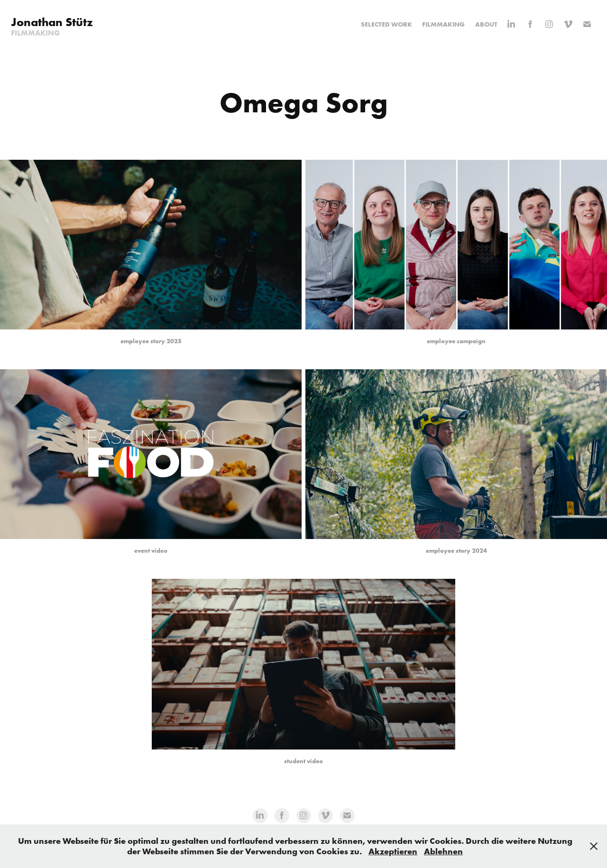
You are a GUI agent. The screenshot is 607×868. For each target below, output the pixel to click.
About (486, 24)
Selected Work (386, 24)
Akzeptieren (393, 851)
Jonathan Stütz (52, 22)
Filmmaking (443, 24)
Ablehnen (443, 851)
